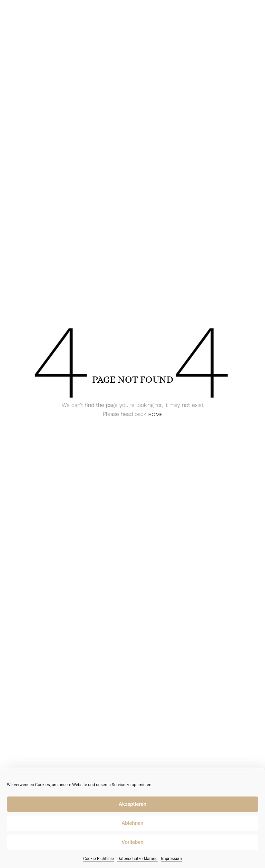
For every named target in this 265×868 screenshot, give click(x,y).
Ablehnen (132, 823)
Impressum (171, 859)
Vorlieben (132, 842)
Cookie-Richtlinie (99, 859)
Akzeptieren (132, 804)
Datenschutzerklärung (138, 859)
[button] (251, 12)
